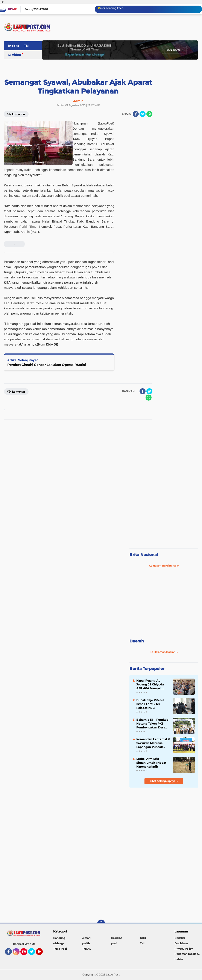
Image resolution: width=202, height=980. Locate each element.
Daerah (137, 641)
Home (12, 9)
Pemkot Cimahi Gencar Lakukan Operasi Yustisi (46, 365)
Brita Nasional (144, 555)
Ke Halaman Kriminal (164, 566)
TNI (27, 46)
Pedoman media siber (188, 954)
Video (16, 55)
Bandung (59, 938)
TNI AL (87, 949)
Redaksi (180, 938)
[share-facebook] (136, 114)
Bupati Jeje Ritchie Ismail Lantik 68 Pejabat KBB (150, 704)
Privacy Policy (184, 949)
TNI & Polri (60, 949)
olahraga (59, 943)
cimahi (87, 938)
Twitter (33, 954)
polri (114, 943)
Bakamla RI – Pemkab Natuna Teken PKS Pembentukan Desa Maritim (152, 724)
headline (117, 938)
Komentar (16, 114)
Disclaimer (181, 943)
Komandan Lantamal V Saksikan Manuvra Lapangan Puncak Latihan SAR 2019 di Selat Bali (153, 743)
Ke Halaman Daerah (164, 652)
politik (86, 943)
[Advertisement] (164, 516)
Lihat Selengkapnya (164, 781)
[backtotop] (101, 923)
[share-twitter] (143, 114)
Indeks (14, 46)
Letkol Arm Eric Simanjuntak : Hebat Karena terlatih (151, 763)
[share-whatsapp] (149, 114)
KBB (143, 938)
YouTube (42, 954)
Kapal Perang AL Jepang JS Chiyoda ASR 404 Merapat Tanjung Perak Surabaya (150, 685)
